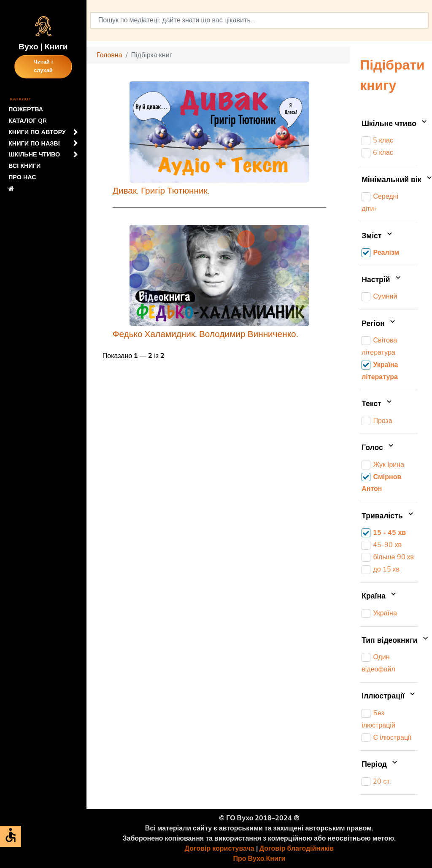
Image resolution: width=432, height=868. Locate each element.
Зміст (378, 236)
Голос (378, 448)
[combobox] (259, 20)
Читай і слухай (43, 66)
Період (380, 765)
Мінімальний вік (390, 180)
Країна (380, 597)
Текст (378, 404)
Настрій (382, 280)
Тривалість (388, 516)
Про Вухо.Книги (259, 859)
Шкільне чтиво (390, 124)
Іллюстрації (389, 697)
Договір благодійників (297, 849)
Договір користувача (220, 849)
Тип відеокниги (390, 641)
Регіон (379, 324)
